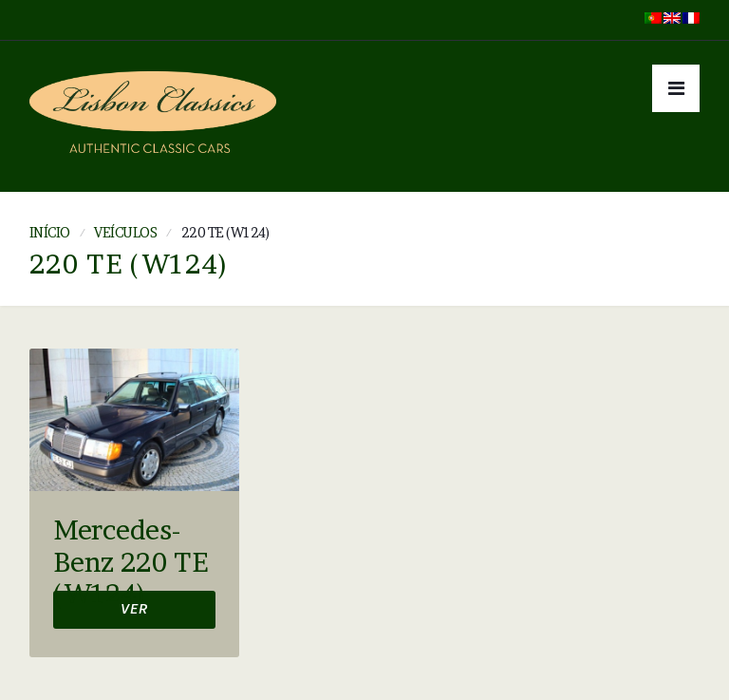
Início (50, 232)
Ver (134, 611)
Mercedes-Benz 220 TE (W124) (131, 562)
